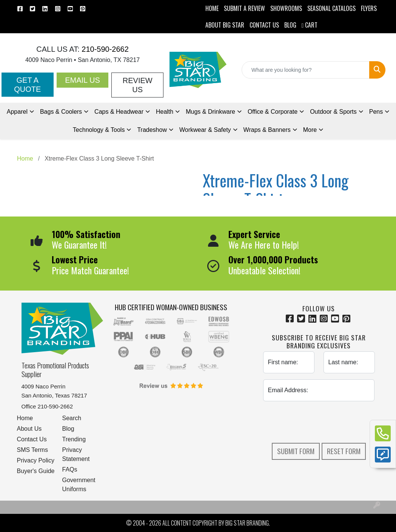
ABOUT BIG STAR (225, 25)
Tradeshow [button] (152, 130)
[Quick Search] (306, 70)
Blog (68, 429)
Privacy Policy (36, 460)
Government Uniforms (79, 485)
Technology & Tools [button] (99, 130)
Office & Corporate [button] (273, 112)
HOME (212, 8)
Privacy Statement (76, 454)
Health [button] (165, 112)
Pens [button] (376, 112)
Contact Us (32, 439)
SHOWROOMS (286, 8)
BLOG (290, 25)
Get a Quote (27, 85)
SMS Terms (32, 450)
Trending (74, 439)
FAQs (70, 469)
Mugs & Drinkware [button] (210, 112)
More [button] (310, 130)
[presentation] (320, 422)
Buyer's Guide (36, 471)
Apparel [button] (17, 112)
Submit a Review (244, 8)
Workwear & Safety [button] (205, 130)
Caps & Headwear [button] (119, 112)
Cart (310, 25)
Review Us (138, 85)
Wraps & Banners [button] (267, 130)
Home (25, 418)
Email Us (82, 80)
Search (72, 418)
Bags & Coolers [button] (61, 112)
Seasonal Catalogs (331, 8)
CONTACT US (264, 25)
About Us (29, 429)
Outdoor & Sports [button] (333, 112)
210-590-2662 (104, 49)
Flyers (369, 8)
